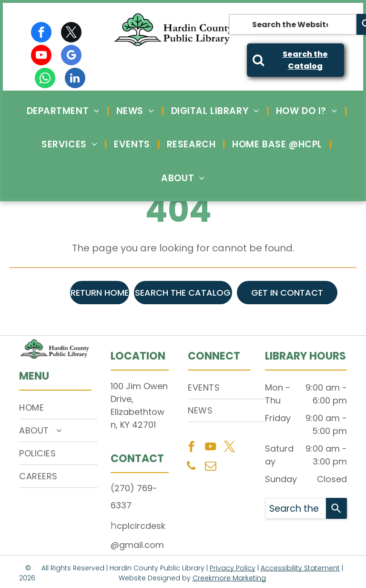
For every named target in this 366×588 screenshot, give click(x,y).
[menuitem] (64, 111)
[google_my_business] (71, 56)
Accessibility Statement (300, 568)
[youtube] (41, 56)
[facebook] (41, 33)
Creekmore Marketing (229, 578)
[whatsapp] (45, 79)
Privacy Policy (233, 568)
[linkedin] (75, 79)
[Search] (336, 508)
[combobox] (293, 24)
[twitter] (71, 33)
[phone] (191, 467)
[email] (210, 467)
